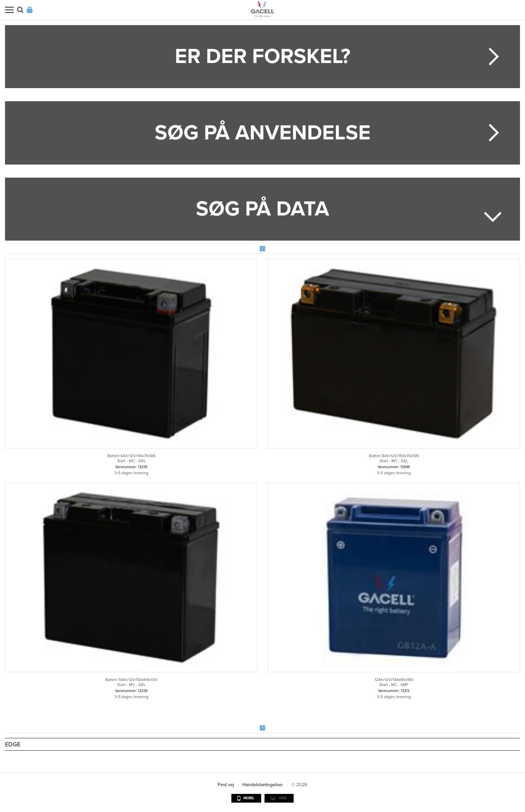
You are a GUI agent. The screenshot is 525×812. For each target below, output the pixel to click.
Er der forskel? (263, 56)
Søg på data (262, 209)
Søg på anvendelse (263, 133)
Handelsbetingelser (263, 785)
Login (30, 10)
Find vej (226, 785)
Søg (20, 10)
